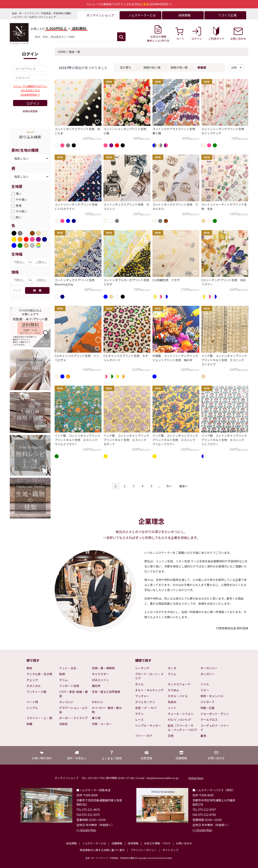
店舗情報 (117, 843)
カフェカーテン (145, 702)
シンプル (32, 708)
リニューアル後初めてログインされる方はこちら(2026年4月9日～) (30, 90)
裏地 (203, 736)
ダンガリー (208, 674)
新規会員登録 (30, 111)
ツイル (205, 684)
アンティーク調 (36, 692)
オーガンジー (209, 668)
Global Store (196, 778)
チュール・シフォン (181, 714)
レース (139, 720)
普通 (19, 205)
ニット (172, 708)
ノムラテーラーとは (94, 843)
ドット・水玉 (68, 668)
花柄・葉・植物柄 (103, 668)
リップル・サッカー (148, 725)
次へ (169, 486)
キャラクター (100, 674)
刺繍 (29, 724)
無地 (29, 668)
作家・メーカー (102, 724)
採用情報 (133, 843)
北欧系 (63, 724)
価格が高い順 (179, 67)
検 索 (37, 290)
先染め (172, 702)
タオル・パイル (178, 696)
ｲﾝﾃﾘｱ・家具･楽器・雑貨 (73, 694)
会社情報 (71, 843)
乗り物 (96, 718)
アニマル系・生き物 (39, 674)
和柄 (62, 674)
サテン (139, 714)
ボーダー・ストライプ (73, 718)
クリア (17, 290)
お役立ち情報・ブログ (157, 843)
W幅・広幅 (207, 708)
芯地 (171, 736)
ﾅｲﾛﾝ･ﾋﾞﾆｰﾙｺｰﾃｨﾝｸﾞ (180, 720)
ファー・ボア (144, 736)
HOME (62, 52)
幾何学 (96, 686)
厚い (19, 217)
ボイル (139, 684)
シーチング (142, 668)
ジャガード (208, 702)
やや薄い (21, 200)
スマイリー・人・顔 (39, 718)
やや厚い (21, 211)
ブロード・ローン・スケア (149, 676)
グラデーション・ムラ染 (73, 710)
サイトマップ (170, 850)
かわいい (98, 702)
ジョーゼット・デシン (215, 714)
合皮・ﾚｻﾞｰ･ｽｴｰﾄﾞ (147, 708)
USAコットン (100, 680)
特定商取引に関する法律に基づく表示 (102, 850)
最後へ (183, 486)
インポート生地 (69, 686)
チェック (32, 680)
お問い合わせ (184, 843)
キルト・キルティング (149, 690)
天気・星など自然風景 (106, 692)
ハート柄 (32, 702)
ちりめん (173, 690)
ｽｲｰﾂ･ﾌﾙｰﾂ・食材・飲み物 (107, 710)
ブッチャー (142, 696)
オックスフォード (179, 684)
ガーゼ (172, 668)
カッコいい (66, 702)
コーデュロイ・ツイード (215, 728)
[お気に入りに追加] (97, 122)
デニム (63, 680)
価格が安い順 (152, 67)
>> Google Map (86, 830)
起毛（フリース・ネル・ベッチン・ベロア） (183, 728)
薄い (19, 194)
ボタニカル (34, 686)
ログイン (33, 103)
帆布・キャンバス (212, 696)
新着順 (202, 67)
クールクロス (209, 720)
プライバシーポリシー (144, 850)
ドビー (205, 690)
